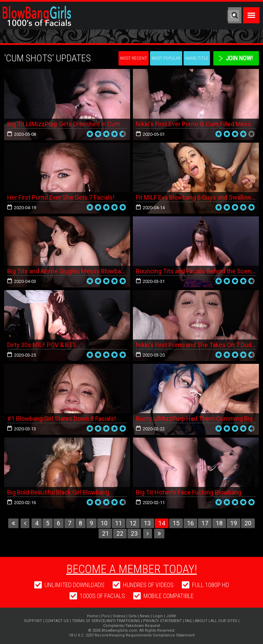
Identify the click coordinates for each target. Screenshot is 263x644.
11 (118, 523)
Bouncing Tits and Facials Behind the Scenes (197, 271)
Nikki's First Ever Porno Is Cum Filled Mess (193, 124)
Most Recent (134, 58)
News (145, 616)
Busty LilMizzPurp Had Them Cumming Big (194, 419)
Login (158, 616)
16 (190, 523)
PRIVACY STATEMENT (162, 621)
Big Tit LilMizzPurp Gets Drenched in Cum (64, 124)
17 (205, 523)
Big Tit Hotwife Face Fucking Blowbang (189, 492)
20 (248, 523)
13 (147, 523)
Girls (133, 616)
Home (93, 616)
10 (104, 523)
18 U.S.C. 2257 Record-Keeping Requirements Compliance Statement (132, 635)
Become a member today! (132, 569)
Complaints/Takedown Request (131, 626)
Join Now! (239, 58)
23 (134, 533)
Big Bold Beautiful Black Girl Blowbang (58, 492)
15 (176, 523)
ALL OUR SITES (224, 621)
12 (133, 523)
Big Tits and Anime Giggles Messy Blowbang (67, 271)
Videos (119, 616)
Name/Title (197, 58)
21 (105, 533)
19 (234, 523)
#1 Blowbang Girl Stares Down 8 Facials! (61, 419)
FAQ (188, 621)
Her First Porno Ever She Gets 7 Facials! (61, 197)
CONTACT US (57, 621)
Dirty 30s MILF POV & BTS (42, 345)
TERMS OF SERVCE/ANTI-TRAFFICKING (106, 621)
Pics (105, 616)
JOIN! (171, 616)
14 (162, 523)
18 (219, 523)
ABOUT (201, 621)
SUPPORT (33, 621)
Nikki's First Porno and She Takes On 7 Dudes (197, 345)
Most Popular (166, 58)
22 (120, 533)
